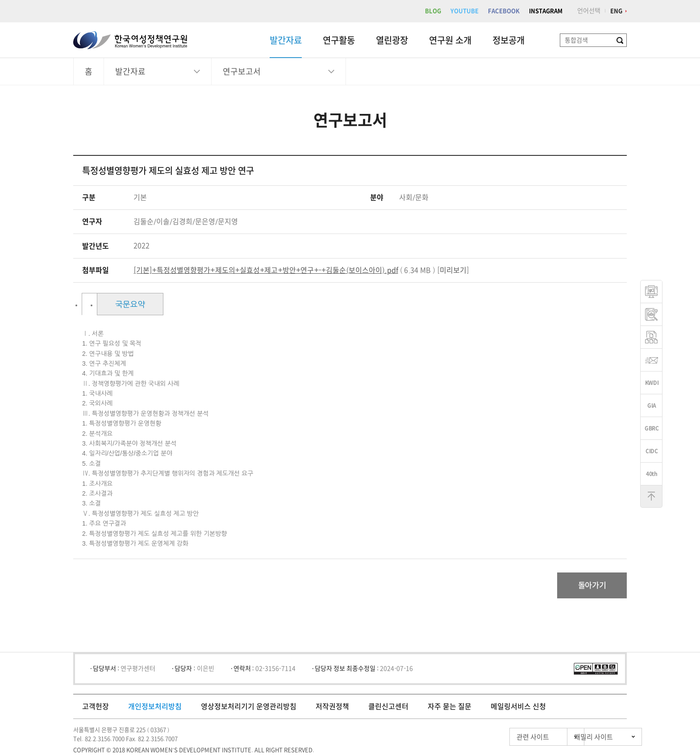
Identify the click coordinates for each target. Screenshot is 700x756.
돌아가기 (590, 586)
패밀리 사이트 (577, 738)
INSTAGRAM (546, 11)
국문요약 (188, 305)
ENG (616, 11)
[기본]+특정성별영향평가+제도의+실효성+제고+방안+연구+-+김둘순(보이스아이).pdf (266, 270)
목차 (117, 305)
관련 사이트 (494, 738)
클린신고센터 (388, 707)
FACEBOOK (504, 11)
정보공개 (508, 40)
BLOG (433, 11)
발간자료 (286, 40)
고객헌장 (96, 707)
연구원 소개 (450, 40)
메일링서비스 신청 (518, 707)
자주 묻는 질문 (450, 707)
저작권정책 (332, 707)
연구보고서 (242, 71)
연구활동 (339, 40)
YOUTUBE (465, 11)
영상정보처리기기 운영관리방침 (249, 707)
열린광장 (392, 40)
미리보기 (453, 270)
